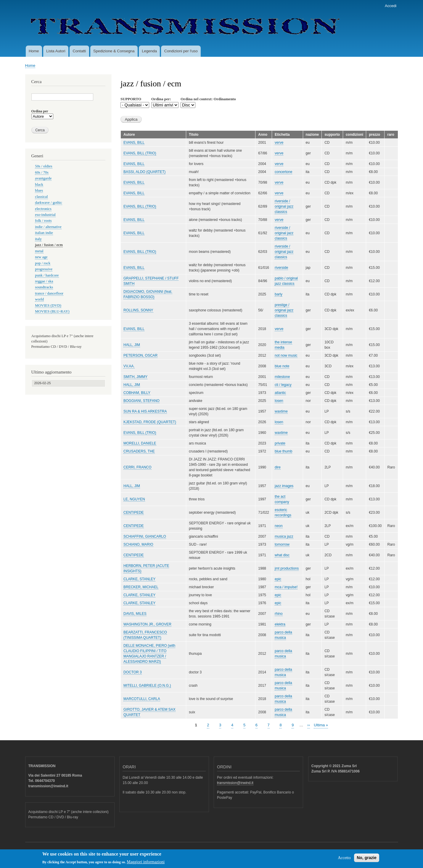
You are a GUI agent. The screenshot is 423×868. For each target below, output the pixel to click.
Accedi (391, 6)
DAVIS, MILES (135, 614)
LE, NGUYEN (134, 499)
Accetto (344, 860)
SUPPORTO (131, 99)
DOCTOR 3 (133, 672)
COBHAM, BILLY (137, 393)
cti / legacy (283, 385)
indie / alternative (48, 227)
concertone (283, 172)
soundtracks (44, 287)
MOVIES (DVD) (48, 306)
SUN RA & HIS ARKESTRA (145, 411)
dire (278, 467)
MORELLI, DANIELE (140, 443)
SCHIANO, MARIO (138, 544)
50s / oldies (44, 166)
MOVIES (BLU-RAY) (52, 311)
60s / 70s (42, 172)
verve (279, 143)
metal (39, 251)
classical (41, 197)
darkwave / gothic (49, 203)
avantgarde (43, 178)
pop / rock (43, 263)
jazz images (284, 486)
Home (34, 51)
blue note (282, 366)
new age (41, 257)
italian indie (44, 233)
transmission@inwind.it (235, 783)
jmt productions (287, 568)
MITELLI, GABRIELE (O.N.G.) (147, 686)
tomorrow (282, 544)
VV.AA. (129, 366)
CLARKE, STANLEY (139, 579)
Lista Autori (56, 51)
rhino (279, 614)
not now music (286, 355)
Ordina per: (161, 99)
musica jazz (284, 536)
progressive (44, 269)
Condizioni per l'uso (181, 51)
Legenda (149, 51)
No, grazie (367, 859)
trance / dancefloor (49, 293)
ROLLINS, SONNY (138, 310)
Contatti (79, 51)
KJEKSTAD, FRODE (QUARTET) (150, 422)
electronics (43, 209)
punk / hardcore (47, 275)
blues (39, 190)
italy (38, 239)
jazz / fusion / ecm (49, 245)
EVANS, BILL (134, 143)
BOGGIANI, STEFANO (141, 401)
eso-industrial (45, 215)
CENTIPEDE (134, 513)
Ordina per (40, 111)
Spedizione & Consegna (114, 51)
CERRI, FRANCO (137, 467)
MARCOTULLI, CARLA (142, 699)
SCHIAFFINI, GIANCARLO (145, 536)
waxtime (281, 411)
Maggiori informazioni (146, 864)
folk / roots (43, 221)
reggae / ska (44, 281)
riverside (281, 268)
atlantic (280, 393)
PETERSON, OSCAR (140, 355)
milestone (282, 377)
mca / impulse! (286, 587)
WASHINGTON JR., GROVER (147, 624)
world (39, 299)
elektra (280, 624)
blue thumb (283, 451)
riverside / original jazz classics (284, 206)
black (39, 185)
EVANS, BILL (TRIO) (140, 153)
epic (278, 579)
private (280, 443)
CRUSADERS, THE (139, 451)
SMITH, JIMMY (135, 377)
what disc (282, 555)
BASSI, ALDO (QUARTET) (144, 172)
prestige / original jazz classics (284, 310)
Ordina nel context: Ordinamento (208, 99)
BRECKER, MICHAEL (141, 587)
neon (279, 526)
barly (279, 294)
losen (279, 401)
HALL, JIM (132, 345)
